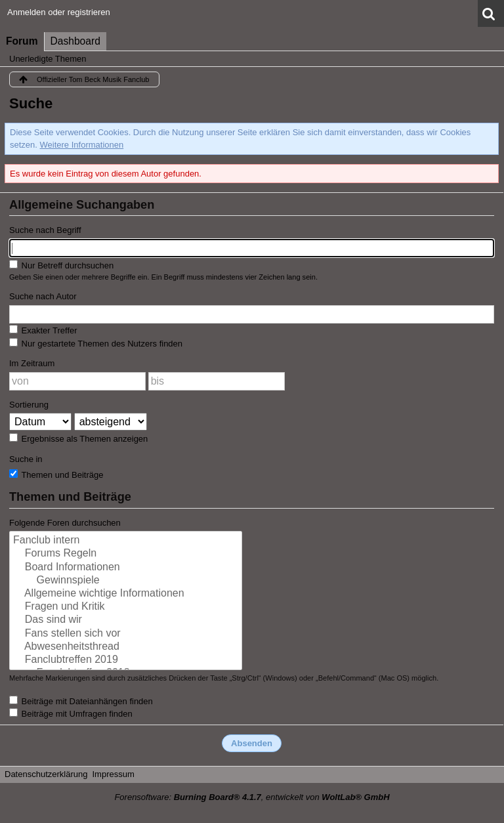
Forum (22, 41)
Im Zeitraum (32, 363)
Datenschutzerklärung (46, 774)
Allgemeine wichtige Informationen (126, 594)
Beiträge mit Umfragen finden (71, 713)
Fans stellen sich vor (126, 634)
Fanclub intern (126, 541)
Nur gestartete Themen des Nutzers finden (96, 343)
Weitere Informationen (82, 145)
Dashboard (75, 41)
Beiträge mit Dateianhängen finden (81, 701)
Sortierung (29, 405)
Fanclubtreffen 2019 (126, 660)
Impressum (113, 774)
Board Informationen (126, 568)
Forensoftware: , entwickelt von (252, 797)
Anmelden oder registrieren (59, 12)
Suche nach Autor (43, 296)
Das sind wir (126, 620)
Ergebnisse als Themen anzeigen (78, 438)
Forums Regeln (126, 554)
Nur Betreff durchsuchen (61, 265)
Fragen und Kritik (126, 607)
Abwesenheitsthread (126, 647)
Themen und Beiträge (56, 475)
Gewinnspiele (126, 581)
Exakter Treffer (43, 330)
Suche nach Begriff (45, 230)
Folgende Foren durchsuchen (65, 523)
